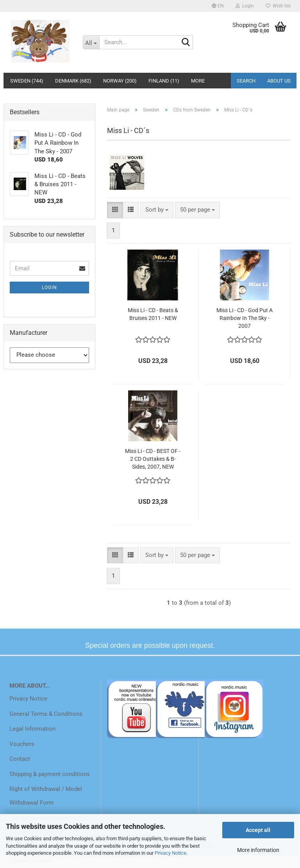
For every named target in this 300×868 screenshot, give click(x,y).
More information (258, 850)
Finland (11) (164, 81)
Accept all (258, 830)
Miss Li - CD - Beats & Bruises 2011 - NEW (153, 314)
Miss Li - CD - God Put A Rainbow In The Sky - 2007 (245, 318)
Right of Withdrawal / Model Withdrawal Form (46, 796)
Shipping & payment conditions (50, 774)
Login (49, 288)
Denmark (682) (73, 81)
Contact (20, 759)
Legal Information (32, 729)
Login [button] (245, 6)
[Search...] (91, 42)
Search (246, 81)
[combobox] (157, 210)
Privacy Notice (171, 853)
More (198, 81)
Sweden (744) (27, 81)
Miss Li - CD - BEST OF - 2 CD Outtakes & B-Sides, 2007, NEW (153, 459)
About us (279, 81)
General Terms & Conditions (46, 714)
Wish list (278, 6)
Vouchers (22, 744)
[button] (218, 6)
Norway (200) (120, 81)
